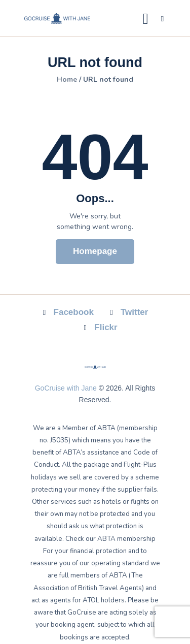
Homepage (95, 251)
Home (67, 80)
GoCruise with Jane (66, 388)
